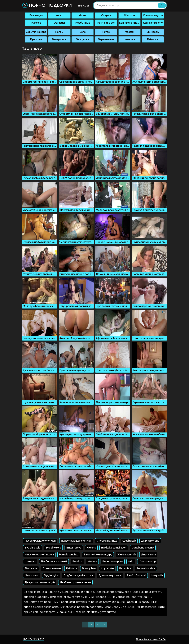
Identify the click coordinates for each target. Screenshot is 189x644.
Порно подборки (47, 6)
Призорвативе (52, 569)
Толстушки (83, 39)
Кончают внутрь (153, 15)
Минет (83, 15)
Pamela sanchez (69, 555)
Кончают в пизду (130, 23)
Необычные (83, 23)
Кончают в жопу (153, 23)
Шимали (30, 562)
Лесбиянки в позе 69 (54, 562)
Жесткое (129, 15)
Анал (59, 15)
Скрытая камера (36, 32)
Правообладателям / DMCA (151, 639)
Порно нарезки (34, 639)
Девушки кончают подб (40, 582)
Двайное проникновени (75, 582)
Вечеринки (59, 39)
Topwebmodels (146, 569)
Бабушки (153, 39)
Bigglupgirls (51, 575)
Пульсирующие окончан (40, 541)
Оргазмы (59, 23)
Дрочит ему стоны (110, 575)
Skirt (131, 562)
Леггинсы (31, 569)
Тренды (83, 6)
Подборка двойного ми (78, 575)
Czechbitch (129, 541)
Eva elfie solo (53, 548)
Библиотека (74, 548)
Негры (59, 32)
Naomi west (32, 575)
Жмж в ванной (127, 555)
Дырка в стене (150, 541)
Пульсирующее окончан (76, 541)
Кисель (91, 548)
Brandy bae (89, 569)
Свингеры (153, 32)
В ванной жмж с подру (98, 555)
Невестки (129, 39)
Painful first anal (136, 575)
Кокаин (92, 562)
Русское (36, 23)
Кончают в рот (106, 23)
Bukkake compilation (114, 548)
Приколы (36, 39)
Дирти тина (148, 555)
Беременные (106, 39)
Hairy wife (157, 575)
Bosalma (77, 562)
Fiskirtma (71, 569)
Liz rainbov (125, 569)
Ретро (106, 32)
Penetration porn (113, 562)
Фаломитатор (147, 562)
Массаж (129, 32)
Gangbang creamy (143, 548)
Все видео (36, 15)
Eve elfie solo (33, 548)
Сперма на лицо (107, 541)
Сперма (106, 15)
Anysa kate (107, 569)
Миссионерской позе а (39, 555)
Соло (83, 32)
